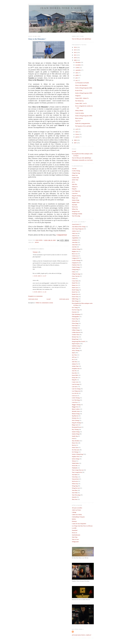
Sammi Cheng (76, 432)
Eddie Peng (75, 299)
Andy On (74, 236)
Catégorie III (75, 258)
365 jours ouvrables (77, 508)
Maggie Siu (75, 407)
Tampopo (35, 252)
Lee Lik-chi (75, 393)
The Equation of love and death (83, 126)
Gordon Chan (75, 178)
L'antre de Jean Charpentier (79, 524)
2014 (75, 47)
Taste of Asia (75, 539)
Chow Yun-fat (76, 276)
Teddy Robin (75, 463)
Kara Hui (74, 373)
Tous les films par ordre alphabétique (82, 39)
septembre (78, 70)
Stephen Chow (76, 202)
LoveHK (74, 528)
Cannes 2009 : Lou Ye (81, 103)
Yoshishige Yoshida (77, 214)
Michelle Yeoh (76, 411)
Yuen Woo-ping (76, 216)
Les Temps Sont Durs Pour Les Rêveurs (82, 526)
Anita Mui (75, 242)
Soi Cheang (75, 452)
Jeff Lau (74, 357)
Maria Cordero (76, 409)
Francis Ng (75, 319)
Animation (75, 240)
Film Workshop (76, 314)
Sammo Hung (76, 200)
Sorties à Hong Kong (77, 454)
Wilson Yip (75, 209)
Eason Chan (75, 297)
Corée (73, 278)
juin (77, 78)
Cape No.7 (78, 121)
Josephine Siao (76, 368)
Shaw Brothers (76, 441)
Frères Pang (75, 323)
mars (77, 132)
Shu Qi (74, 445)
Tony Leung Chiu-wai (78, 470)
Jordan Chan (75, 366)
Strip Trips (75, 537)
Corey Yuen (75, 281)
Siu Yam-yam (75, 450)
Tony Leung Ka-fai (77, 472)
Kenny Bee (75, 378)
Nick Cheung (75, 420)
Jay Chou (74, 355)
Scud (73, 438)
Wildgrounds (75, 542)
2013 (75, 50)
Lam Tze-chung (76, 389)
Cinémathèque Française (78, 517)
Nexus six (75, 533)
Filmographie (75, 316)
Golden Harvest (76, 332)
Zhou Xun (75, 499)
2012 (75, 52)
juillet (77, 75)
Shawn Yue (75, 443)
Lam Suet (74, 387)
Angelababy (75, 238)
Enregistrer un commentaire (35, 296)
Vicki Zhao (75, 477)
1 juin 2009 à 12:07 (39, 276)
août (77, 73)
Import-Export (76, 344)
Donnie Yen (75, 294)
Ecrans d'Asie (79, 90)
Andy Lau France (76, 510)
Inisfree (74, 519)
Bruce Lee (75, 254)
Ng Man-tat (75, 416)
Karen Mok (75, 375)
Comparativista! (62, 235)
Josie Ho (74, 371)
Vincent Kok (75, 479)
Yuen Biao (75, 490)
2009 (75, 60)
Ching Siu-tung (76, 173)
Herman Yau (75, 337)
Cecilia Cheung (76, 171)
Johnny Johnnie (79, 110)
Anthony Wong (76, 249)
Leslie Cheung (76, 398)
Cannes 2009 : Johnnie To (82, 98)
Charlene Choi (76, 265)
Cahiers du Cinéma (77, 515)
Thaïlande (75, 468)
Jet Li (73, 182)
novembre (78, 65)
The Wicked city (79, 101)
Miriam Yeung (76, 414)
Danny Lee (75, 285)
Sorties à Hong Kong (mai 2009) (84, 88)
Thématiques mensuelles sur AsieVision (82, 160)
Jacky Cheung (76, 350)
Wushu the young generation (83, 123)
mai (77, 80)
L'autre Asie (75, 382)
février (77, 134)
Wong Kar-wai (76, 211)
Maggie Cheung (76, 405)
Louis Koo (75, 193)
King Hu (74, 189)
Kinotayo (74, 521)
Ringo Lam (75, 198)
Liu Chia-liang (76, 400)
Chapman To (75, 263)
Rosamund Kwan (76, 427)
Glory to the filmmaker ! (81, 85)
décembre (78, 62)
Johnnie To (75, 187)
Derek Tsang (75, 290)
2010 (75, 58)
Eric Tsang (75, 307)
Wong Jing (75, 486)
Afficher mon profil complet (82, 635)
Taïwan (74, 461)
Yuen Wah (75, 493)
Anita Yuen (75, 245)
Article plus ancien (64, 299)
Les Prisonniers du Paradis (82, 83)
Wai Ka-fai (75, 207)
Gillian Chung (76, 330)
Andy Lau (75, 233)
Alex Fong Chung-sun (78, 229)
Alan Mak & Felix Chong (79, 227)
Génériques (75, 328)
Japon (37, 242)
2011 (75, 55)
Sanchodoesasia (76, 535)
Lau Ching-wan (76, 191)
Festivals (74, 312)
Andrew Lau (75, 231)
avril (77, 129)
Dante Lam (75, 175)
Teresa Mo (75, 466)
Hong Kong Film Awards (78, 341)
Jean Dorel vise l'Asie (61, 8)
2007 (75, 143)
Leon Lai (74, 396)
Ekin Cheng (75, 301)
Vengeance (78, 96)
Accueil (48, 299)
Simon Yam (75, 447)
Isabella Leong (76, 346)
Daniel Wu (75, 283)
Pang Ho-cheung (76, 196)
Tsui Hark (74, 205)
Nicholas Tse (75, 418)
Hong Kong (75, 339)
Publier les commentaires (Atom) (44, 303)
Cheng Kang (75, 269)
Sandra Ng (75, 436)
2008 (75, 140)
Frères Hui (75, 321)
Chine (73, 272)
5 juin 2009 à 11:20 (39, 292)
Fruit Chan (75, 326)
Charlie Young (76, 267)
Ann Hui (74, 169)
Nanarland (75, 530)
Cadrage (74, 512)
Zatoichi (74, 497)
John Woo (75, 184)
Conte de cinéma (79, 113)
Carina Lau (75, 256)
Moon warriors (79, 118)
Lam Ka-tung (75, 384)
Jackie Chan (75, 180)
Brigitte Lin (75, 251)
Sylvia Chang (75, 459)
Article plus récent (33, 299)
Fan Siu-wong (76, 310)
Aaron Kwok (75, 224)
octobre (78, 68)
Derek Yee (75, 292)
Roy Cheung (75, 429)
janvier (77, 137)
